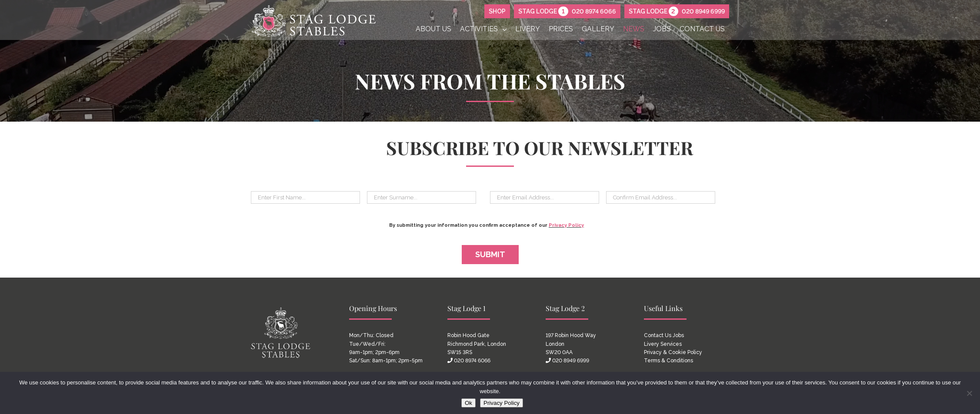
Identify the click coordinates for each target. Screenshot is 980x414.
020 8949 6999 (571, 361)
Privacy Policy (566, 225)
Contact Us (658, 335)
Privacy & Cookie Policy (673, 352)
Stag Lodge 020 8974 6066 (567, 11)
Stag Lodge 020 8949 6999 (677, 11)
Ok (468, 403)
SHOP (497, 11)
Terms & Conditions (668, 361)
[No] (969, 393)
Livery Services (663, 344)
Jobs (678, 335)
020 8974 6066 (472, 361)
